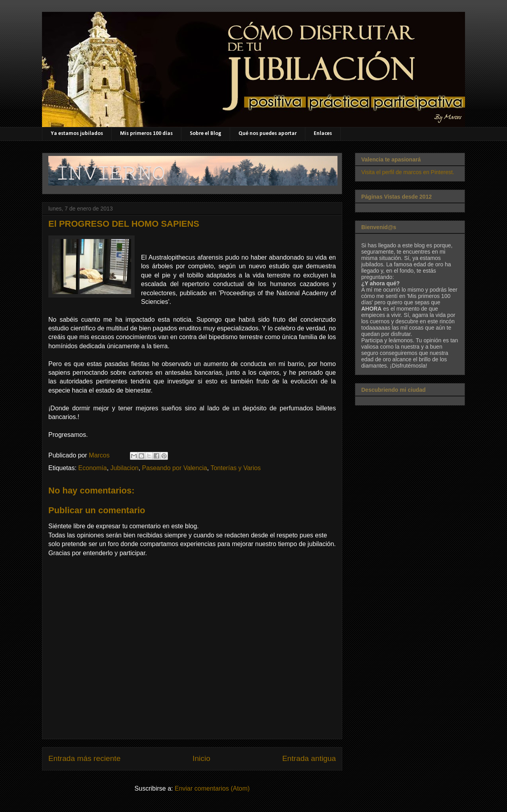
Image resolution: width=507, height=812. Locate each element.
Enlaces (323, 134)
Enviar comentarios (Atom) (212, 788)
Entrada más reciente (84, 758)
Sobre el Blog (206, 134)
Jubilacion (125, 468)
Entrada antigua (309, 758)
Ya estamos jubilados (77, 134)
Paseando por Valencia (175, 468)
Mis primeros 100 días (146, 134)
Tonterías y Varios (235, 468)
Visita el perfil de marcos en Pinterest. (408, 172)
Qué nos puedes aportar (268, 134)
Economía (93, 468)
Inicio (201, 758)
